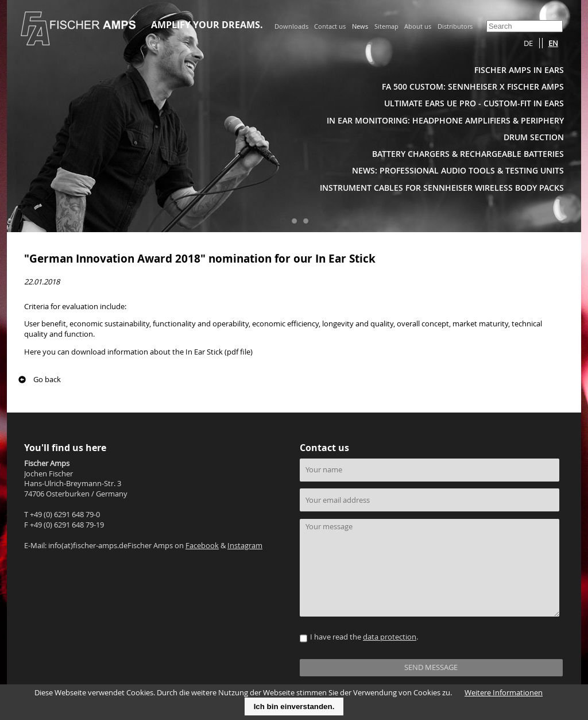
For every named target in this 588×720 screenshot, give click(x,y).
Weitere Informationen (504, 693)
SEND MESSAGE (431, 667)
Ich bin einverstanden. (294, 706)
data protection (390, 637)
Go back (47, 380)
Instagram (245, 546)
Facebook (202, 546)
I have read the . (364, 637)
